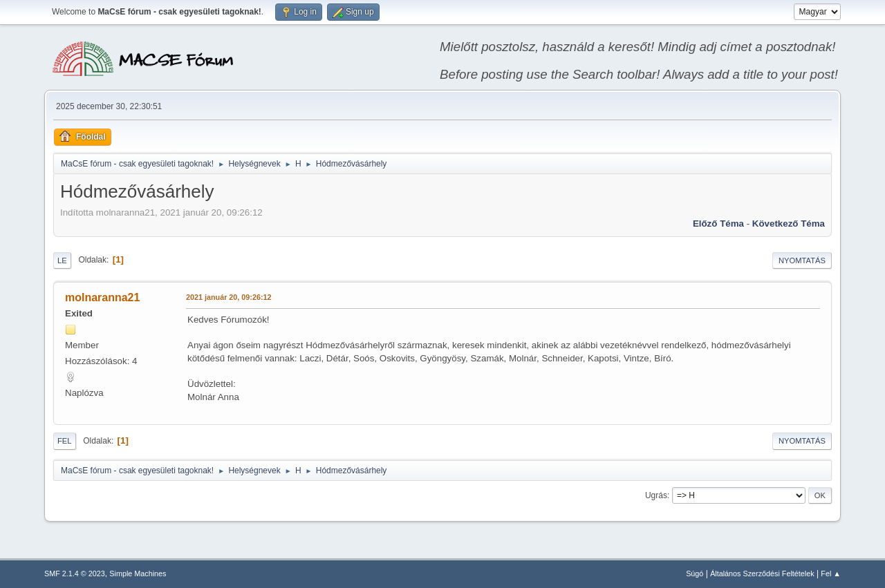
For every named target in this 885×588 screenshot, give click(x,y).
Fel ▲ (831, 573)
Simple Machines (138, 573)
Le (62, 260)
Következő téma (789, 224)
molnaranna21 (102, 297)
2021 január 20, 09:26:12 (229, 297)
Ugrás (656, 495)
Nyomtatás (802, 260)
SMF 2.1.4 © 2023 (75, 573)
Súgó (695, 573)
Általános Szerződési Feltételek (762, 573)
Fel (65, 441)
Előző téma (718, 224)
